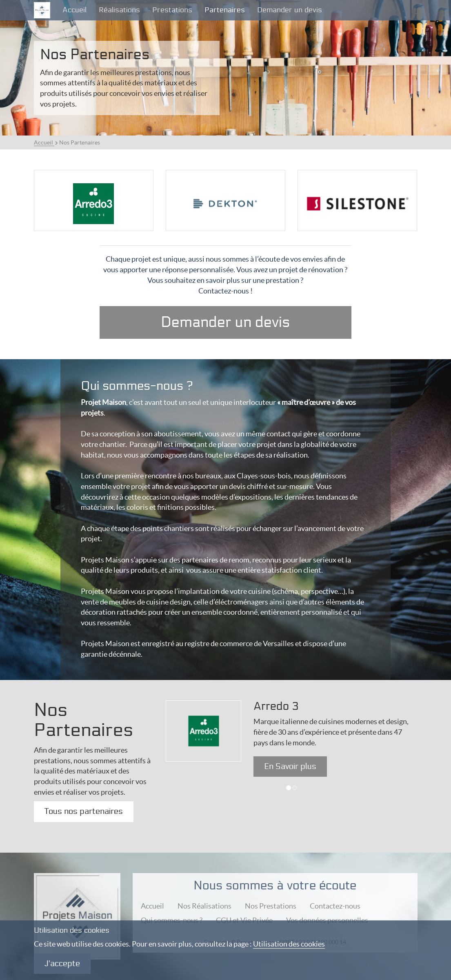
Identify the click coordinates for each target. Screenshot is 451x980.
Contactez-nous (335, 906)
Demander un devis (290, 10)
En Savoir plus (290, 767)
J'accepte (62, 964)
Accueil (74, 10)
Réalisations (119, 10)
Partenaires (225, 10)
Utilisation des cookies (289, 944)
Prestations (172, 10)
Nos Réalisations (204, 906)
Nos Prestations (271, 906)
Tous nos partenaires (84, 811)
